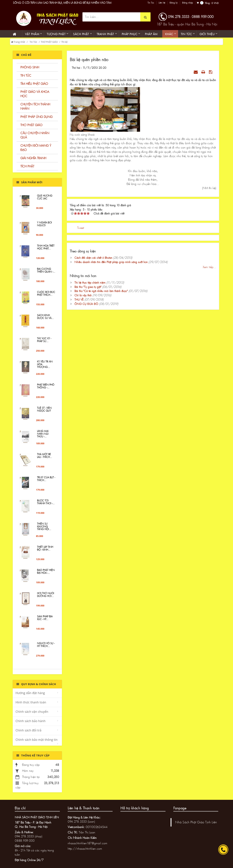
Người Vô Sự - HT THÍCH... (46, 647)
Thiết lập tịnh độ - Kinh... (45, 550)
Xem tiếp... (209, 267)
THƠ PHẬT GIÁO (49, 42)
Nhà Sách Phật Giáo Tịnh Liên (196, 822)
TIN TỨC (26, 75)
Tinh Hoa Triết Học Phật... (46, 249)
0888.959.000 (203, 17)
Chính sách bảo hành (30, 721)
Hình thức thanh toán (31, 702)
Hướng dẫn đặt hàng (30, 693)
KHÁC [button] (169, 34)
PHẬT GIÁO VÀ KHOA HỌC (35, 94)
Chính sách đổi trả (28, 730)
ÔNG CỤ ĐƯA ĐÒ (86, 304)
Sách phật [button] (81, 34)
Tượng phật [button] (56, 34)
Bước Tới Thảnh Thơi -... (46, 504)
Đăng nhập (188, 3)
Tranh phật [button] (105, 34)
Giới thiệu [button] (207, 34)
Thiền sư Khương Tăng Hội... (44, 529)
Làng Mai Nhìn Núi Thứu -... (43, 436)
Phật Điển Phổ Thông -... (46, 388)
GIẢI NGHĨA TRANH (33, 158)
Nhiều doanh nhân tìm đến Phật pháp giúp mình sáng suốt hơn (111, 262)
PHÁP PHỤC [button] (130, 34)
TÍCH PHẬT (27, 166)
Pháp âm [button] (151, 34)
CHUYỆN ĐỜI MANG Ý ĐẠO (36, 148)
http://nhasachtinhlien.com (85, 848)
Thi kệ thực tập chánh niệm (90, 282)
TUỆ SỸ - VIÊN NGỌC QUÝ (44, 411)
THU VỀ (79, 299)
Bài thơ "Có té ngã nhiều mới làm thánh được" (101, 291)
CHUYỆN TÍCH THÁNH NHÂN (35, 106)
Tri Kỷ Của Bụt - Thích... (46, 481)
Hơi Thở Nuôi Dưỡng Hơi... (46, 597)
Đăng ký (174, 3)
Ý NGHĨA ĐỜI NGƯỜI (44, 226)
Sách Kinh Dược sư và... (45, 319)
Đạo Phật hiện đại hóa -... (46, 574)
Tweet (81, 228)
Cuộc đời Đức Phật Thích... (46, 296)
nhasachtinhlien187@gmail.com (88, 843)
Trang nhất (18, 42)
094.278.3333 (179, 17)
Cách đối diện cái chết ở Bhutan (93, 258)
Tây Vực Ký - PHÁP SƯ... (44, 342)
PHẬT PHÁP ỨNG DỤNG (36, 117)
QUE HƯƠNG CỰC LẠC (45, 199)
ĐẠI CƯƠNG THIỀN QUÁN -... (46, 272)
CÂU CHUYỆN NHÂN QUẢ (35, 135)
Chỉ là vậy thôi (83, 295)
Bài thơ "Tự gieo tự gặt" (88, 287)
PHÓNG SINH (30, 67)
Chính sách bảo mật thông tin (37, 740)
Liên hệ (162, 3)
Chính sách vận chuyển (32, 712)
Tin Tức (151, 3)
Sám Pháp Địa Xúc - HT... (45, 620)
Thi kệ (64, 42)
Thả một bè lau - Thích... (45, 458)
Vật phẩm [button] (32, 34)
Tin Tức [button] (186, 34)
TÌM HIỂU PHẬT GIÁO (34, 84)
